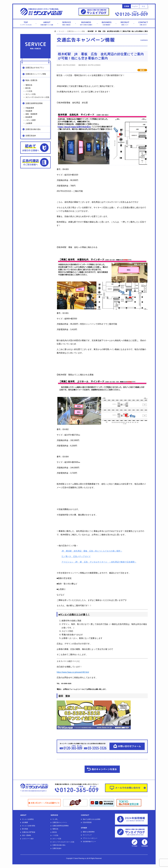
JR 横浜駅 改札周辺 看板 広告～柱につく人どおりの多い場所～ (92, 551)
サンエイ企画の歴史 (29, 826)
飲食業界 (29, 117)
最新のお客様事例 (89, 832)
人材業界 (29, 123)
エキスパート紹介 (28, 839)
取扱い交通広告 (31, 80)
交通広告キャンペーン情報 (36, 74)
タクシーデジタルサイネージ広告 (37, 97)
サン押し (55, 819)
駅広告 (28, 88)
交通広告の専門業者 (29, 832)
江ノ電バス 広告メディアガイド (76, 556)
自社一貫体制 (26, 835)
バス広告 (29, 91)
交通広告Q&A (31, 136)
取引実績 (25, 829)
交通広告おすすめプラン (35, 68)
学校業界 (29, 111)
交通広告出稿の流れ (33, 129)
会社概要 (25, 822)
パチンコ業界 (31, 120)
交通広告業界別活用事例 (60, 826)
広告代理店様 (87, 822)
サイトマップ (87, 835)
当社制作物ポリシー (89, 842)
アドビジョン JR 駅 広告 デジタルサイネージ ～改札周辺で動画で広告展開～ (99, 562)
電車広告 (29, 85)
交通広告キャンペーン (60, 822)
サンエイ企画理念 (28, 819)
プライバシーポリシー (90, 838)
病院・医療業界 (31, 114)
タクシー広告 (31, 94)
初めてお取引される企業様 (92, 819)
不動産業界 (30, 108)
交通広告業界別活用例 (34, 103)
